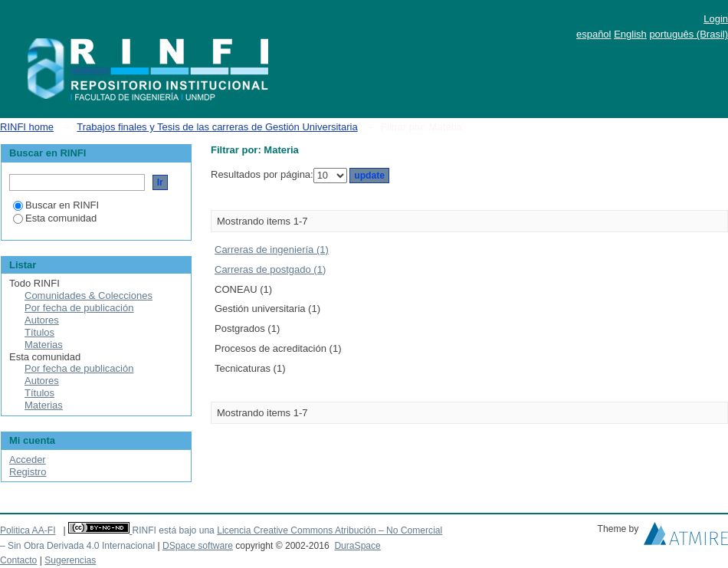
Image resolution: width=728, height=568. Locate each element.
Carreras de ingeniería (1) (272, 250)
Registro (28, 472)
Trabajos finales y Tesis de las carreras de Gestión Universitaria (217, 127)
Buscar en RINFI (56, 205)
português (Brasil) (689, 34)
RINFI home (27, 127)
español (594, 34)
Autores (42, 320)
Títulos (39, 332)
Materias (44, 345)
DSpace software (198, 546)
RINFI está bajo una (173, 530)
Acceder (28, 460)
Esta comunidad (55, 218)
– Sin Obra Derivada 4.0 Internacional (77, 546)
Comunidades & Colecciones (89, 295)
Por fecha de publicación (79, 308)
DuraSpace (357, 546)
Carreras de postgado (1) (270, 269)
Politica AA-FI (28, 530)
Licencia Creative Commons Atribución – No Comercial (330, 530)
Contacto (18, 560)
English (630, 34)
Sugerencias (70, 560)
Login (716, 19)
